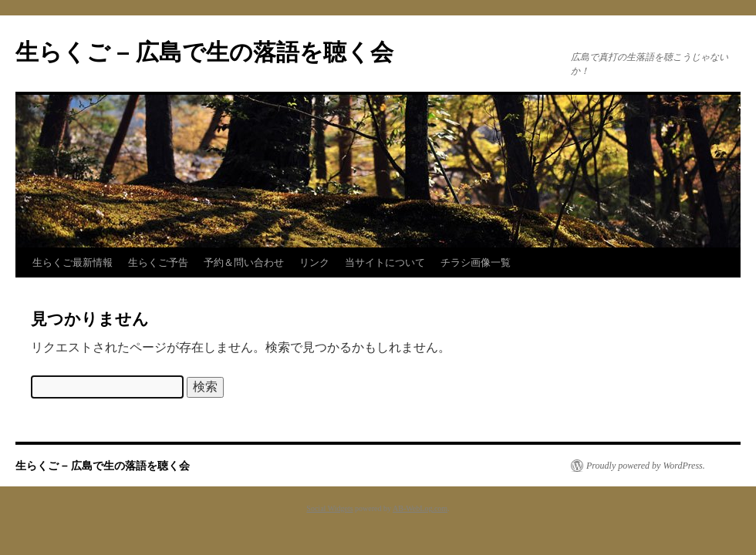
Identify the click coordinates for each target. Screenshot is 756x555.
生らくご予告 (158, 262)
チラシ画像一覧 (476, 262)
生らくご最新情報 (73, 262)
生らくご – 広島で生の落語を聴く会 (204, 52)
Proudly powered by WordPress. (646, 466)
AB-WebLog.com (420, 508)
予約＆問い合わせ (244, 262)
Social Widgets (329, 508)
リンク (314, 262)
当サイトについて (385, 262)
